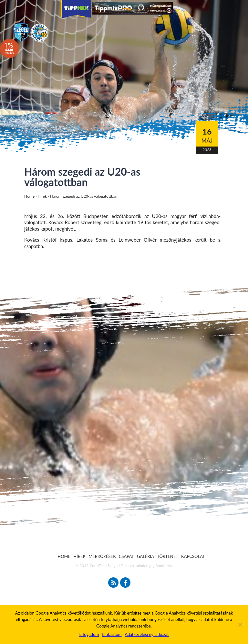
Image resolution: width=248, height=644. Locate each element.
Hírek (42, 196)
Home (29, 196)
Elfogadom (89, 634)
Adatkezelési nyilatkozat (147, 634)
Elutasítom (112, 634)
